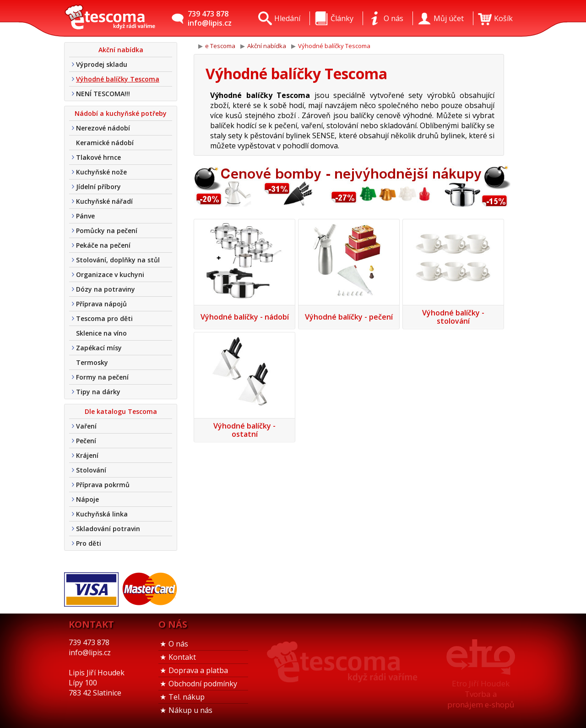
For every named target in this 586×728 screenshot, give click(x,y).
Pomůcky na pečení (107, 231)
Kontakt (182, 657)
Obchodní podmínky (203, 684)
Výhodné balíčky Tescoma (118, 79)
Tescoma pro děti (104, 318)
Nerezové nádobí (103, 128)
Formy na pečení (102, 377)
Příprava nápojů (101, 304)
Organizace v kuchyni (110, 274)
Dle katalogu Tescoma (121, 411)
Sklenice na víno (101, 333)
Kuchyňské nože (101, 172)
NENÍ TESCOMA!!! (103, 94)
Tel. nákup (187, 697)
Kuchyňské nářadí (104, 201)
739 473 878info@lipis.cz (210, 18)
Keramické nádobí (105, 143)
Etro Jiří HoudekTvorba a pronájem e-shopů (481, 694)
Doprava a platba (198, 670)
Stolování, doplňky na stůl (118, 260)
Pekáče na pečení (103, 245)
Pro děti (89, 543)
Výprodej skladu (102, 64)
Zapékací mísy (99, 348)
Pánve (85, 216)
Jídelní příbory (98, 187)
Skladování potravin (108, 529)
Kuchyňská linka (102, 514)
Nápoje (87, 499)
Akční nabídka (121, 50)
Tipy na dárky (98, 392)
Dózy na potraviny (106, 289)
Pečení (86, 441)
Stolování (91, 470)
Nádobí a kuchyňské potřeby (121, 113)
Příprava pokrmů (103, 485)
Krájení (87, 455)
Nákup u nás (190, 710)
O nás (178, 644)
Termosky (92, 362)
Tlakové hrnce (98, 157)
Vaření (86, 426)
